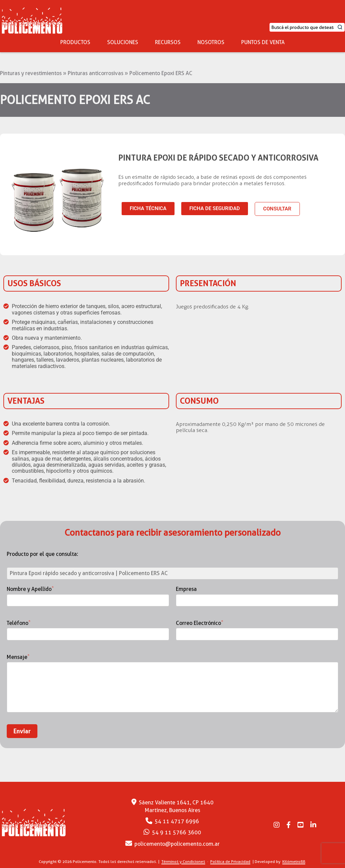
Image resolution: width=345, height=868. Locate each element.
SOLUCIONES (123, 42)
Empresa (257, 595)
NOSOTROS (211, 42)
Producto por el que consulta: (42, 554)
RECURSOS (168, 42)
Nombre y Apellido (88, 595)
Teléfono (88, 629)
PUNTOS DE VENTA (263, 42)
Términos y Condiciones (183, 861)
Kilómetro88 (294, 861)
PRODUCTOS (75, 42)
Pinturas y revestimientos (31, 73)
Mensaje (172, 684)
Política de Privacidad (230, 861)
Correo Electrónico (257, 629)
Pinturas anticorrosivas (96, 73)
